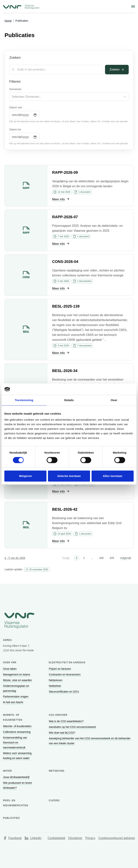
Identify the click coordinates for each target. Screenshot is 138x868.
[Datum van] (24, 115)
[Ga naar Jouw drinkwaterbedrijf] (17, 777)
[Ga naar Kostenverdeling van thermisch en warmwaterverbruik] (15, 743)
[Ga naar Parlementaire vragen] (16, 697)
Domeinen (15, 89)
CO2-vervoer (58, 715)
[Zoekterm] (56, 70)
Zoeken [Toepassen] (117, 69)
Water (7, 771)
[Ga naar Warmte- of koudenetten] (18, 726)
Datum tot (15, 129)
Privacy (90, 838)
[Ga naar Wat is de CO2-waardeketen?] (67, 721)
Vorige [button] (66, 558)
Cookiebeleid (56, 838)
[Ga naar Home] (8, 21)
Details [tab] (69, 400)
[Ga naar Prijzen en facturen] (60, 669)
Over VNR (10, 663)
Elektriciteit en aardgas (67, 663)
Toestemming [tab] (24, 400)
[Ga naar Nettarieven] (56, 680)
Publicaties (11, 818)
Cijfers (54, 801)
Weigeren (25, 476)
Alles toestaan (113, 476)
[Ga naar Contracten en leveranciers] (65, 674)
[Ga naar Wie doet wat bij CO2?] (62, 733)
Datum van (16, 107)
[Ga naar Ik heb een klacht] (13, 702)
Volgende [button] (126, 558)
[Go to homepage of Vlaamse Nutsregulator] (69, 620)
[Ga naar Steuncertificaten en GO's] (64, 692)
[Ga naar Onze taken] (10, 669)
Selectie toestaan (69, 476)
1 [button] (77, 558)
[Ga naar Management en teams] (17, 674)
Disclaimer (75, 838)
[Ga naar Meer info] (61, 200)
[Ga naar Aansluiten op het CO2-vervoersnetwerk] (73, 727)
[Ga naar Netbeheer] (55, 686)
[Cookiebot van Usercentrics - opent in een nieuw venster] (117, 389)
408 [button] (101, 558)
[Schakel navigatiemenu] (133, 6)
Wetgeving (57, 771)
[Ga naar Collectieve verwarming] (17, 732)
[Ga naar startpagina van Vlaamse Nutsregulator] (21, 7)
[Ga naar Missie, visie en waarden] (18, 680)
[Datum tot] (24, 137)
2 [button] (84, 558)
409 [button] (112, 558)
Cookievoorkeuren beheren (117, 838)
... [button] (92, 558)
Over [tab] (114, 400)
